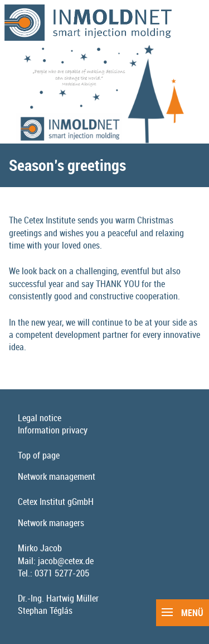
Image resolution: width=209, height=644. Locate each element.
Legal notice (40, 418)
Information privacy (53, 430)
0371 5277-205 (62, 573)
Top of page (39, 455)
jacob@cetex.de (66, 561)
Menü (183, 613)
